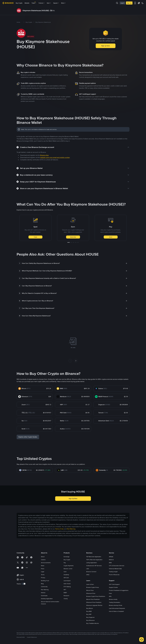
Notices (43, 593)
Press (43, 569)
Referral (111, 560)
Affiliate (111, 557)
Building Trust (45, 581)
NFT (65, 590)
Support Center (113, 587)
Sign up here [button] (106, 46)
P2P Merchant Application (94, 557)
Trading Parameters (115, 602)
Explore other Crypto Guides (28, 437)
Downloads (44, 596)
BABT (65, 593)
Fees (110, 593)
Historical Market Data (115, 569)
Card (65, 572)
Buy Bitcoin (90, 608)
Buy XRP (89, 614)
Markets (27, 3)
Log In (122, 3)
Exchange (67, 557)
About (43, 557)
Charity (66, 599)
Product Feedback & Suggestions (119, 590)
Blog (42, 584)
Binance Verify (113, 599)
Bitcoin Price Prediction (93, 599)
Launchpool (67, 581)
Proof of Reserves (114, 575)
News (43, 566)
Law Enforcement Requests (117, 608)
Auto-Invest (67, 584)
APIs (110, 596)
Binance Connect (91, 572)
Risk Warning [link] (71, 529)
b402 (88, 575)
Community (44, 587)
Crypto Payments (69, 566)
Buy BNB (89, 611)
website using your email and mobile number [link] (55, 157)
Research (66, 596)
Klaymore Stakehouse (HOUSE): (36, 10)
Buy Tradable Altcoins (93, 623)
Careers (43, 560)
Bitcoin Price (90, 590)
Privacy (43, 578)
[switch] (24, 584)
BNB (110, 563)
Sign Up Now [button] (73, 499)
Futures (42, 3)
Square (56, 3)
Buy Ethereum (90, 620)
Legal (43, 572)
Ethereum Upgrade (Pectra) (94, 605)
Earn (49, 3)
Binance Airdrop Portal (115, 605)
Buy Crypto (19, 3)
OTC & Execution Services (117, 566)
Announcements (46, 563)
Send (111, 237)
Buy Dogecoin (90, 617)
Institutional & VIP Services (94, 566)
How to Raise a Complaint (116, 611)
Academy (66, 575)
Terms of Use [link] (59, 529)
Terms (43, 575)
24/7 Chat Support (114, 584)
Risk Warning (45, 590)
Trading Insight (113, 572)
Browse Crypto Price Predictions (96, 596)
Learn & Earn (90, 584)
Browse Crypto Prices (93, 587)
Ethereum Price (91, 593)
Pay (65, 563)
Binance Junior (68, 569)
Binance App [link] (44, 155)
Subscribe (73, 237)
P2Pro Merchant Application (94, 560)
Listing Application (92, 563)
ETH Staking (67, 587)
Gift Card (66, 578)
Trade (35, 237)
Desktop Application (47, 599)
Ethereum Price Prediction (94, 602)
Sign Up (129, 3)
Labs (88, 569)
